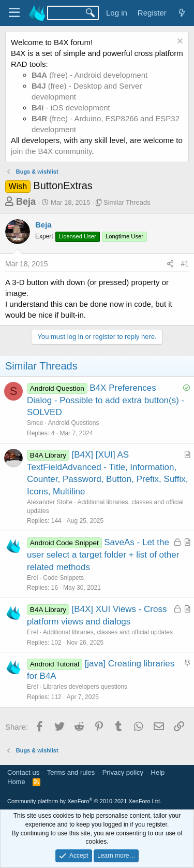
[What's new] (182, 13)
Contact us (23, 772)
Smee (35, 423)
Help (158, 772)
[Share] (170, 264)
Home (16, 782)
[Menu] (14, 13)
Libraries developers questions (85, 687)
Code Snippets (63, 578)
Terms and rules (71, 772)
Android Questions (74, 423)
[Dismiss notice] (179, 42)
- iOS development (71, 108)
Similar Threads (127, 202)
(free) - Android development (89, 75)
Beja (26, 202)
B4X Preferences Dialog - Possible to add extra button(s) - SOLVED (106, 400)
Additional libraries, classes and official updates (108, 632)
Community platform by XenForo (84, 801)
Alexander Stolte (50, 502)
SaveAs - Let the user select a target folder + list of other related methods (103, 555)
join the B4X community (51, 151)
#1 (185, 264)
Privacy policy (123, 772)
